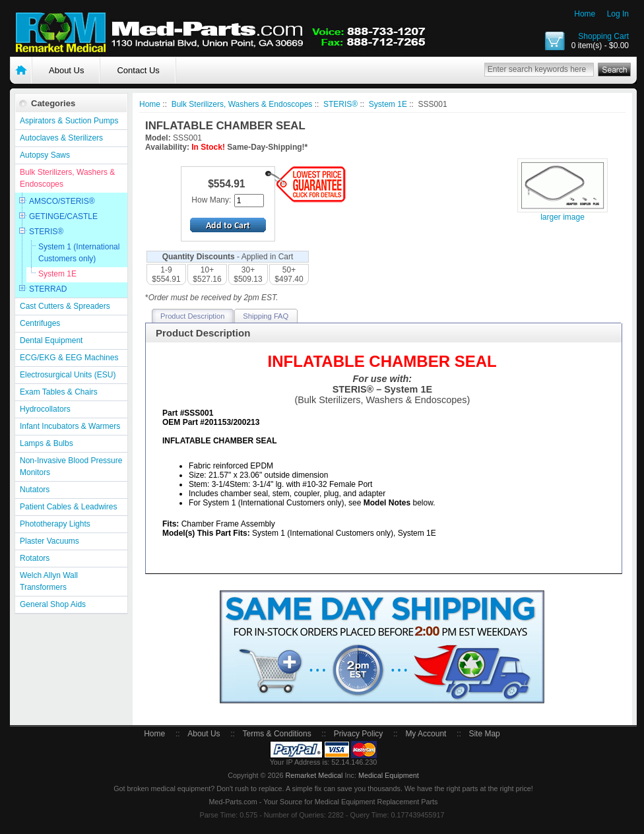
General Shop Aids (53, 604)
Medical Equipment (389, 775)
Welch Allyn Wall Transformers (49, 581)
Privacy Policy (359, 734)
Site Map (484, 734)
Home (585, 14)
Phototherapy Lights (55, 524)
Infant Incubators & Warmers (70, 426)
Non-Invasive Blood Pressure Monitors (71, 466)
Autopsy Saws (45, 155)
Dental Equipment (51, 340)
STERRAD (48, 289)
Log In (618, 14)
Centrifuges (40, 323)
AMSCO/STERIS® (62, 201)
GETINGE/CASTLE (63, 216)
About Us (66, 70)
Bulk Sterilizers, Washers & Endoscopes (67, 178)
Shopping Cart (603, 36)
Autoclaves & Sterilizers (61, 138)
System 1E (57, 274)
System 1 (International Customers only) (79, 253)
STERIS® (46, 232)
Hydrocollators (45, 409)
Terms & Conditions (277, 734)
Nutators (35, 490)
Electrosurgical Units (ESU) (68, 375)
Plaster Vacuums (49, 541)
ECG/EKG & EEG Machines (69, 358)
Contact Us (138, 70)
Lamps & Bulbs (47, 443)
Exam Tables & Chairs (59, 392)
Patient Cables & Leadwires (68, 507)
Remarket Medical (314, 775)
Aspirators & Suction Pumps (69, 121)
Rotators (35, 558)
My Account (426, 734)
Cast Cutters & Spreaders (65, 306)
